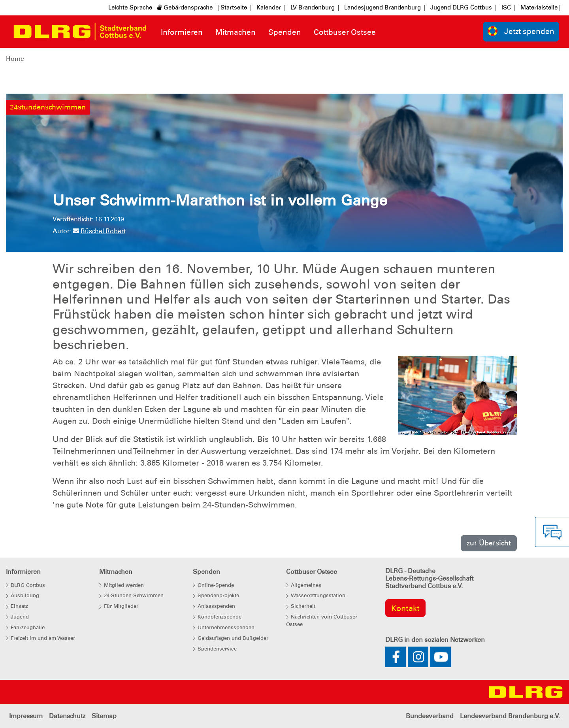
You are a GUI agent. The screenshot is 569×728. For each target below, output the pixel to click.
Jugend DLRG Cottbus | (463, 8)
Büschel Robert (99, 231)
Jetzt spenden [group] (521, 31)
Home (15, 59)
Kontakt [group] (405, 608)
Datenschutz (67, 716)
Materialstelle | (541, 8)
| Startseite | (235, 8)
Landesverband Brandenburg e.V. (510, 716)
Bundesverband (430, 716)
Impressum (26, 716)
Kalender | (271, 8)
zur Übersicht (489, 543)
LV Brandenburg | (315, 8)
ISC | (509, 8)
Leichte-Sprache (130, 8)
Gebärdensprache (185, 8)
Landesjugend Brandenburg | (385, 8)
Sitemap (104, 716)
